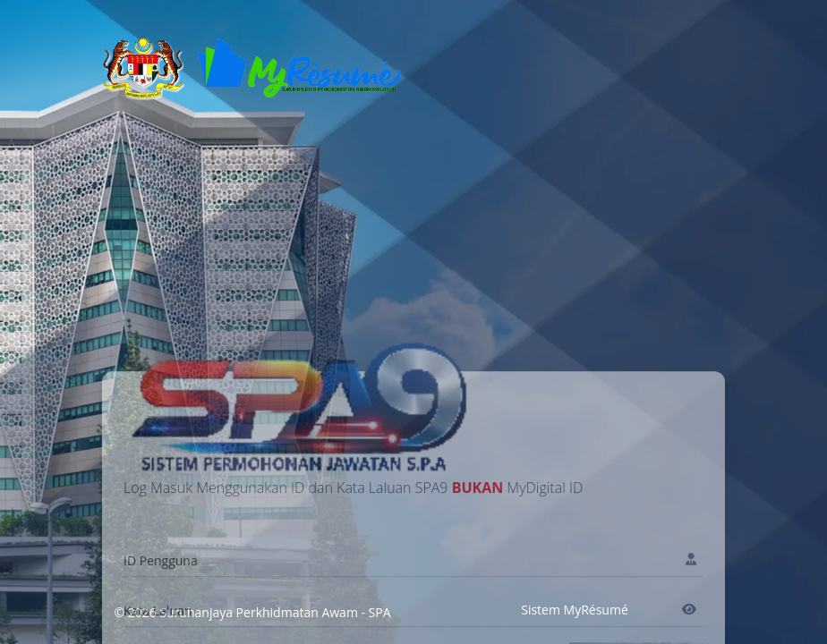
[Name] (413, 609)
